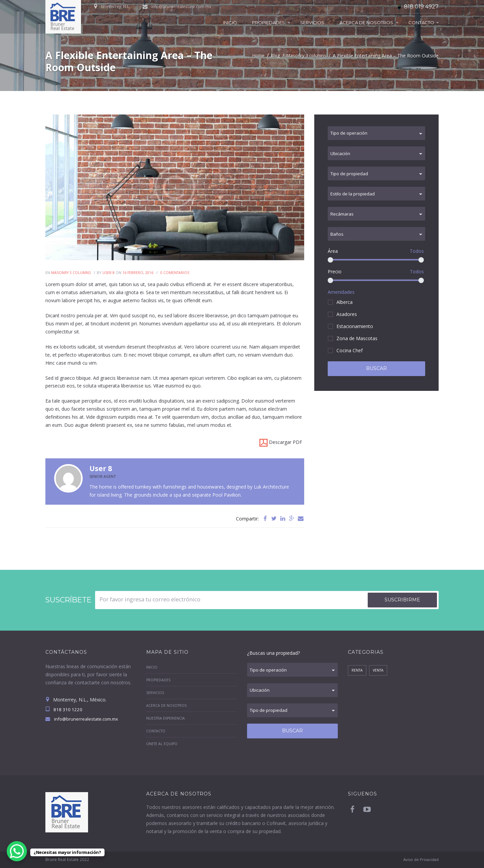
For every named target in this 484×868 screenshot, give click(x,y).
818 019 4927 (421, 7)
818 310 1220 (68, 710)
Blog (275, 56)
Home (256, 56)
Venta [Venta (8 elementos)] (379, 671)
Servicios (312, 22)
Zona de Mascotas (357, 344)
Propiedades (269, 22)
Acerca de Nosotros (366, 22)
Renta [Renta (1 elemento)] (357, 671)
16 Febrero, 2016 (139, 272)
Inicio (230, 22)
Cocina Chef (350, 356)
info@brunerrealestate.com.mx (181, 7)
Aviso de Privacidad (420, 859)
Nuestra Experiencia (166, 718)
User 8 (109, 272)
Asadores (347, 320)
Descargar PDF (281, 443)
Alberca (345, 308)
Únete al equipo (162, 744)
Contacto (421, 22)
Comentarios (176, 272)
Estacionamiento (355, 332)
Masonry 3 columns (308, 56)
